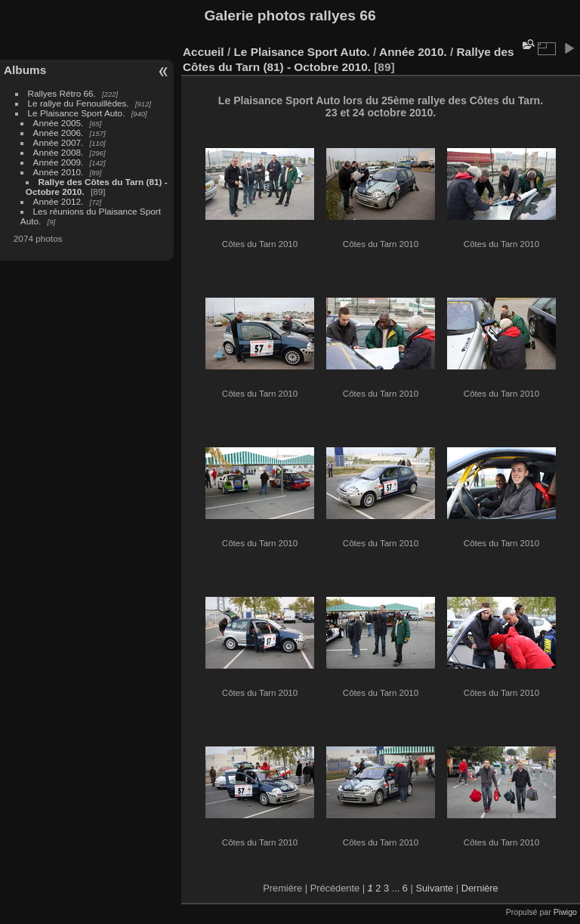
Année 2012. (59, 201)
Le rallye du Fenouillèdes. (79, 103)
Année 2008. (59, 152)
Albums (25, 70)
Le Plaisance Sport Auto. (77, 113)
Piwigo (565, 912)
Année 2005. (59, 123)
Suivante (434, 888)
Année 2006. (59, 133)
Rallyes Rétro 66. (62, 93)
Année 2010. (59, 172)
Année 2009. (59, 162)
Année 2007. (59, 142)
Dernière (480, 888)
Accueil (204, 52)
